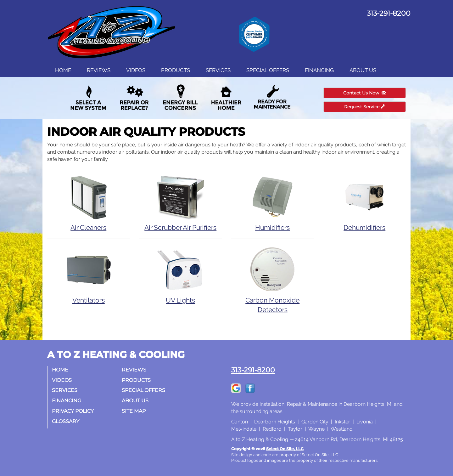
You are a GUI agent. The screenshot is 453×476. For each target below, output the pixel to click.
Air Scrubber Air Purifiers (181, 202)
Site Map (134, 411)
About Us (363, 70)
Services (218, 70)
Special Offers (268, 70)
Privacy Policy (73, 411)
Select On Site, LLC (285, 449)
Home (63, 70)
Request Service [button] (365, 107)
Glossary (66, 421)
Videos (136, 70)
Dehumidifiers (365, 202)
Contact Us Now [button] (365, 93)
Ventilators (89, 275)
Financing (319, 70)
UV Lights (181, 275)
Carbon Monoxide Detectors (273, 279)
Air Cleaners (89, 202)
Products (176, 70)
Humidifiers (273, 202)
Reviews (99, 70)
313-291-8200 (253, 370)
